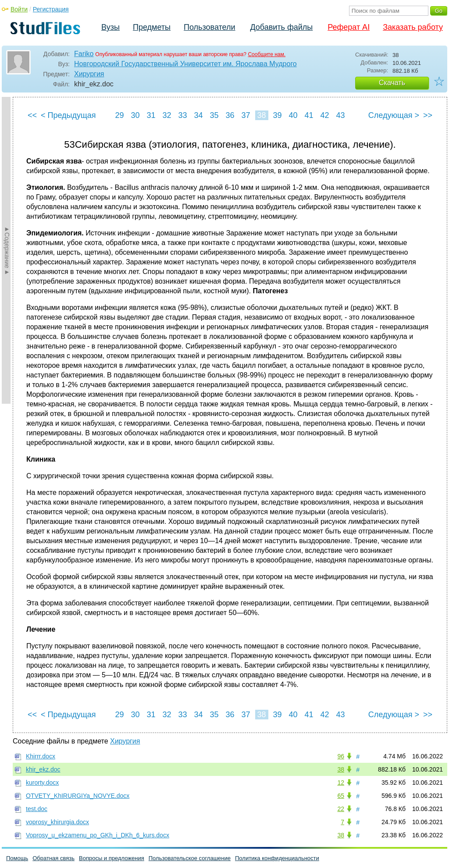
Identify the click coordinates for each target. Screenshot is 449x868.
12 (341, 783)
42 (324, 115)
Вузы (110, 27)
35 (214, 115)
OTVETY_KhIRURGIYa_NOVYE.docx (78, 796)
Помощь (17, 858)
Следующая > (394, 115)
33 (182, 115)
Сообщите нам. (267, 54)
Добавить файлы (281, 27)
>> (428, 115)
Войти (19, 9)
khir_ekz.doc (43, 769)
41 (309, 115)
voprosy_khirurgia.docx (57, 822)
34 (198, 115)
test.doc (37, 809)
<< (32, 115)
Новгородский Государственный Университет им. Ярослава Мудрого (185, 64)
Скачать (392, 83)
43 (340, 115)
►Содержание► (7, 250)
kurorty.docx (42, 783)
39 (277, 115)
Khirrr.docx (41, 756)
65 (341, 796)
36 (230, 115)
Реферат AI (349, 27)
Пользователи (209, 27)
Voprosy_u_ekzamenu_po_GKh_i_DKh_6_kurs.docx (98, 835)
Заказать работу (413, 27)
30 (135, 115)
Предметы (152, 27)
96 (341, 756)
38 (261, 115)
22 (341, 809)
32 (167, 115)
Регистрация (51, 9)
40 (293, 115)
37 (246, 115)
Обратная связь (53, 858)
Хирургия (89, 74)
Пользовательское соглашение (190, 858)
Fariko (84, 54)
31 (151, 115)
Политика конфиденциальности (277, 858)
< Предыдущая (68, 115)
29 (119, 115)
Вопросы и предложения (112, 858)
